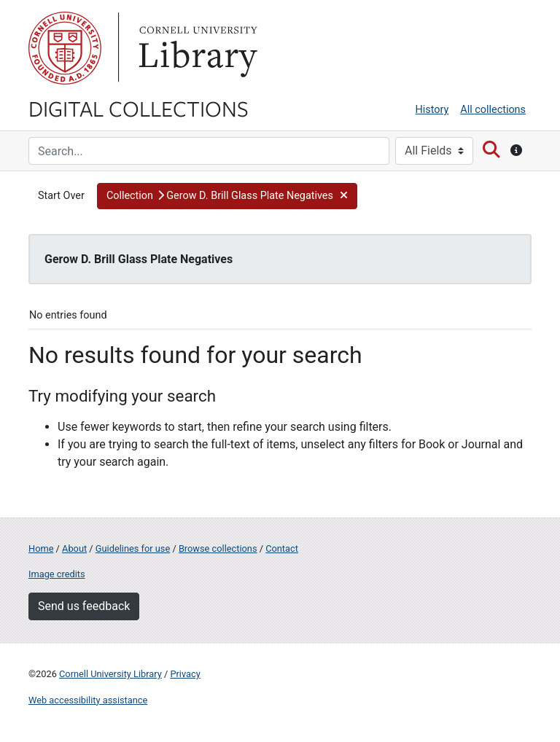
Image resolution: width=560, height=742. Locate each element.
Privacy (185, 674)
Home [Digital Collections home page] (41, 548)
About (74, 548)
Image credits (57, 574)
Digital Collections (139, 108)
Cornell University (65, 48)
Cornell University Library (110, 674)
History (432, 110)
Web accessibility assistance (88, 700)
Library (196, 48)
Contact (282, 548)
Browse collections (218, 548)
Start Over (61, 196)
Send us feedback (84, 606)
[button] (227, 196)
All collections (493, 110)
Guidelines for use (133, 548)
